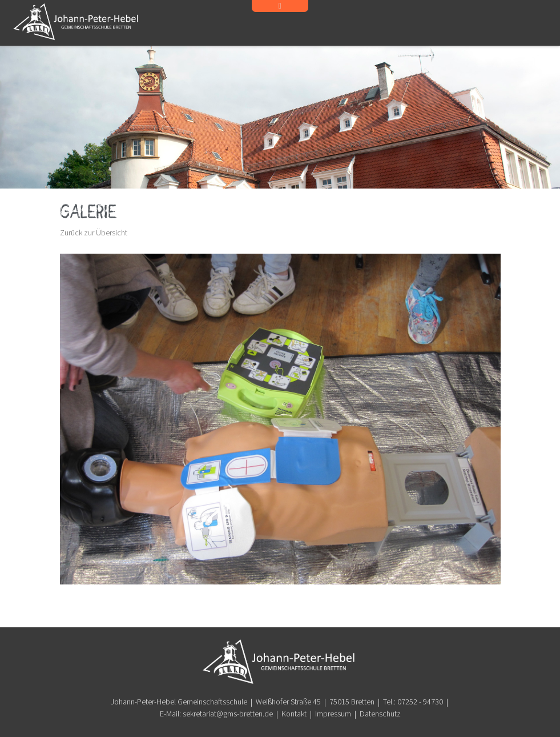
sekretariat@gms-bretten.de (228, 714)
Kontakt (294, 714)
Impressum (333, 714)
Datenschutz (380, 714)
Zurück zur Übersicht (94, 233)
